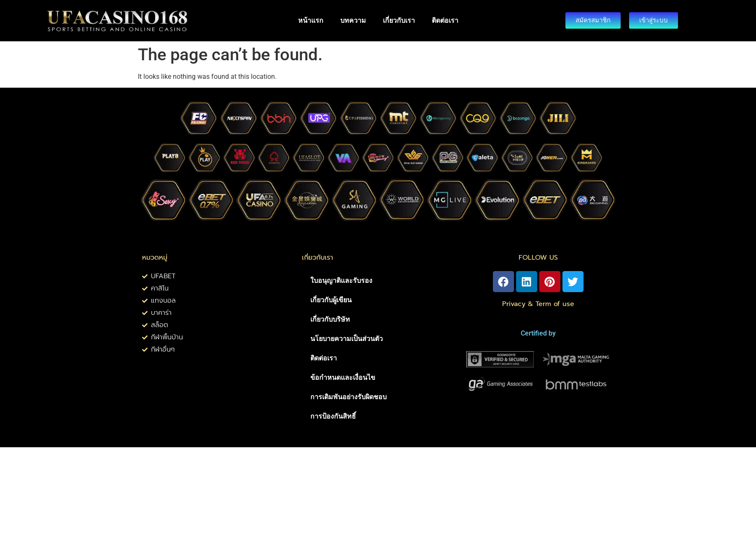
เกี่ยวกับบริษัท (330, 319)
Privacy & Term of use (538, 304)
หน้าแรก (311, 20)
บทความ (353, 20)
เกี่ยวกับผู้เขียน (331, 300)
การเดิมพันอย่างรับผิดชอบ (348, 397)
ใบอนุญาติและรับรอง (341, 281)
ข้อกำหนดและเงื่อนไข (343, 377)
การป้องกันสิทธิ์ (333, 416)
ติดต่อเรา (445, 20)
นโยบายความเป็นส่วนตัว (347, 339)
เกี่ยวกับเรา (399, 20)
